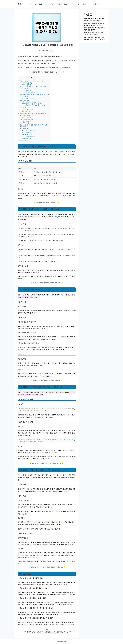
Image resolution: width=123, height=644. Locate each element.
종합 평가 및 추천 (26, 134)
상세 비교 (24, 129)
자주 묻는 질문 (23, 140)
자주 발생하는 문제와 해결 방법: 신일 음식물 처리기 (33, 113)
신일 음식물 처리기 (29, 131)
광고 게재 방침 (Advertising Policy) (44, 4)
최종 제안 (26, 138)
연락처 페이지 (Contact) (84, 4)
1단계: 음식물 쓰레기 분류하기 (32, 102)
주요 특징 (24, 89)
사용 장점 (26, 85)
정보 (47, 630)
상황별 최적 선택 (29, 136)
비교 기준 (24, 127)
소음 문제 (26, 117)
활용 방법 (26, 91)
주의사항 (26, 112)
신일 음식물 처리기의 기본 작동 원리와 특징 (31, 81)
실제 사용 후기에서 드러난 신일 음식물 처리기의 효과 (34, 94)
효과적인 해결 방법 (27, 119)
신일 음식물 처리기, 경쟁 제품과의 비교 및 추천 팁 (33, 125)
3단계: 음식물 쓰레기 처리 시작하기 (34, 106)
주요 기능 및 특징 (26, 83)
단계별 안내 (25, 100)
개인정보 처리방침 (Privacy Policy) (65, 4)
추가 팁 (23, 108)
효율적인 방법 (28, 110)
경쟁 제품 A (27, 132)
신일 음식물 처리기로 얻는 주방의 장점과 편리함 (33, 87)
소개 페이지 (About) (99, 4)
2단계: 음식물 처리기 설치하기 (32, 104)
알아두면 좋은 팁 (29, 92)
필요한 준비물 (28, 98)
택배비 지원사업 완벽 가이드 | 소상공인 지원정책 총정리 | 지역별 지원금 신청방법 (47, 633)
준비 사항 (24, 96)
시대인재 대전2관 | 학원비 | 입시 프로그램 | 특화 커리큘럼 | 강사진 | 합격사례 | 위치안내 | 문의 (47, 631)
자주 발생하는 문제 (27, 115)
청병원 (21, 4)
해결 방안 (26, 121)
